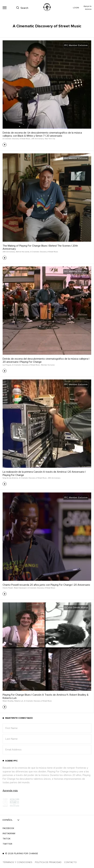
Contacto (70, 862)
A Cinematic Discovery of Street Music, (17, 139)
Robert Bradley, (8, 701)
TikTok (7, 839)
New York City (50, 139)
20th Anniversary (54, 478)
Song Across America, (11, 478)
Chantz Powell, (8, 588)
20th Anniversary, (38, 139)
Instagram (9, 834)
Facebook (8, 828)
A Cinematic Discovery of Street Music (44, 252)
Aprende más (10, 791)
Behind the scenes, (23, 252)
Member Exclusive (48, 365)
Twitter (7, 844)
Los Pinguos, (7, 365)
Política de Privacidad (48, 862)
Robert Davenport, (20, 588)
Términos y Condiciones (17, 862)
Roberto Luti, (19, 701)
